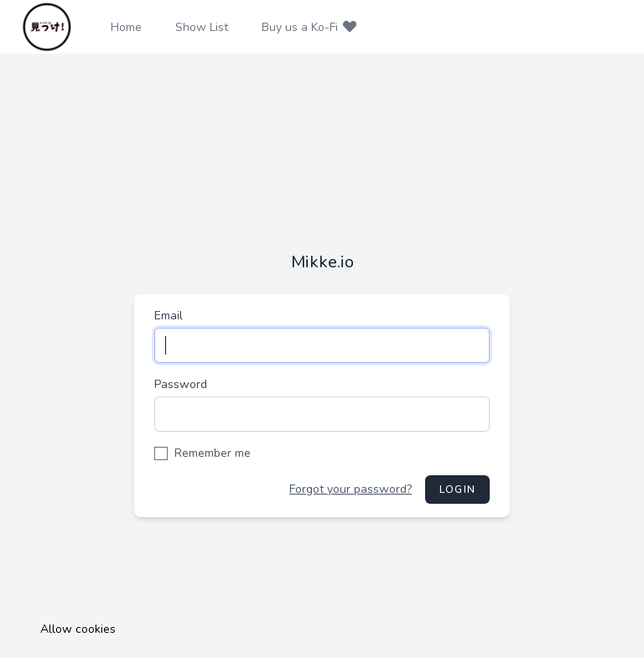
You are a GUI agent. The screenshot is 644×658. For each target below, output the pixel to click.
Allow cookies (78, 629)
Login (457, 490)
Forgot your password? (351, 489)
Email (169, 316)
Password (181, 384)
